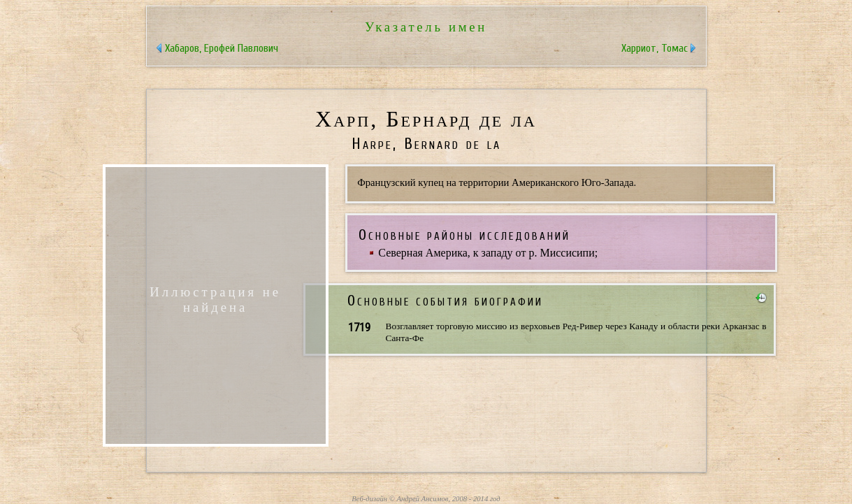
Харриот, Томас (655, 48)
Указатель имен (426, 27)
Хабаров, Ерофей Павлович (222, 48)
